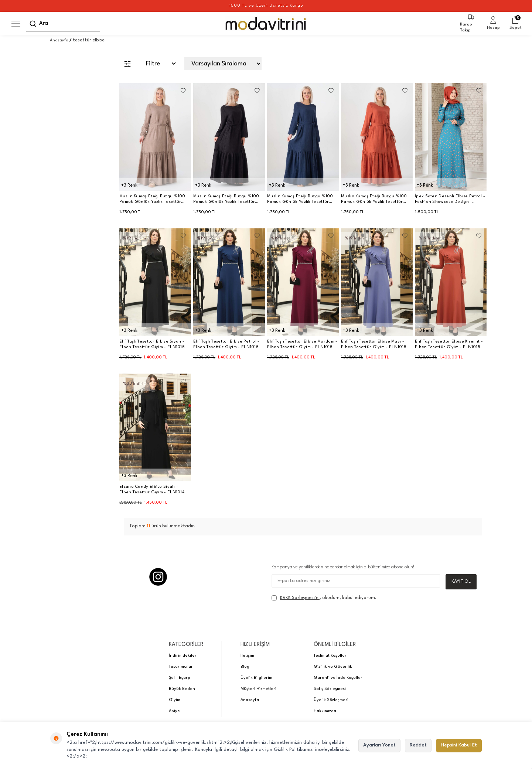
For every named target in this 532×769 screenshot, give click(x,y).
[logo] (266, 24)
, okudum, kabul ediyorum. (324, 598)
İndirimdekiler (183, 656)
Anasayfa (59, 40)
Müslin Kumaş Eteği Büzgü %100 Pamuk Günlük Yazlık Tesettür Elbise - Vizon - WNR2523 (152, 200)
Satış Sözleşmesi (330, 689)
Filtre (150, 64)
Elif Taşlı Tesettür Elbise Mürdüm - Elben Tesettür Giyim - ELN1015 (302, 344)
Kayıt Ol (461, 581)
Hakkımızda (325, 712)
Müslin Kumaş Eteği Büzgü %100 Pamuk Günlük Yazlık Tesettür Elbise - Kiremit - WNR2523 (374, 200)
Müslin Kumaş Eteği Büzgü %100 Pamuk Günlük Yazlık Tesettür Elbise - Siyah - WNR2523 (226, 200)
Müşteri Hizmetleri (258, 689)
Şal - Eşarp (180, 678)
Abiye (174, 712)
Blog (245, 667)
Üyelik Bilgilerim (256, 678)
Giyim (175, 700)
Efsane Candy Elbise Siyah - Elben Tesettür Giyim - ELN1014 (152, 490)
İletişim (247, 656)
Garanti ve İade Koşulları (339, 678)
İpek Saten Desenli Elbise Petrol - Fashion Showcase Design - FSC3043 (450, 200)
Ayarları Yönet (379, 745)
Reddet (418, 745)
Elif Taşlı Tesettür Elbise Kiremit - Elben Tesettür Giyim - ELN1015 (449, 344)
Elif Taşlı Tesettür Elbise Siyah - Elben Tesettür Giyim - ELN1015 (152, 344)
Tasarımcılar (181, 667)
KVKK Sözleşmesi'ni (300, 598)
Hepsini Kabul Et (459, 745)
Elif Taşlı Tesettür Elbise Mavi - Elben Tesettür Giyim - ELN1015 (374, 344)
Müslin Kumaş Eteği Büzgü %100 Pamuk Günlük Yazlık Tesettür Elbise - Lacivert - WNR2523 (300, 200)
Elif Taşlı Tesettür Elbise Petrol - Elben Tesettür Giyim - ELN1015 (226, 344)
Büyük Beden (182, 689)
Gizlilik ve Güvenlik (333, 667)
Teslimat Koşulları (331, 656)
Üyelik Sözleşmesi (331, 700)
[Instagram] (158, 577)
